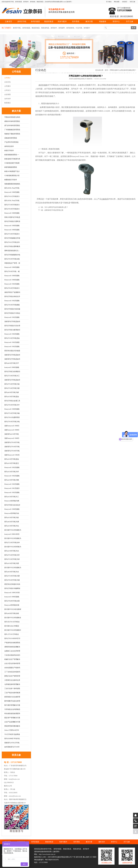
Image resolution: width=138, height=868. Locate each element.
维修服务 (103, 21)
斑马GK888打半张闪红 (12, 739)
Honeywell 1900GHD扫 (12, 593)
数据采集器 (49, 21)
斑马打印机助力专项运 (12, 313)
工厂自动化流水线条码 (12, 672)
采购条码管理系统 (11, 138)
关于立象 (130, 21)
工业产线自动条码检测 (12, 693)
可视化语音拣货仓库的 (12, 117)
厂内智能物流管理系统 (12, 130)
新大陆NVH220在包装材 (13, 609)
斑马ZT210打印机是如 (12, 338)
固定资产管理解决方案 (12, 718)
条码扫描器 (35, 21)
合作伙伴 (8, 99)
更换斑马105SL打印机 (12, 743)
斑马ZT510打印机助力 (12, 205)
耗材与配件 (62, 21)
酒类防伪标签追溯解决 (12, 647)
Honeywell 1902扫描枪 (12, 284)
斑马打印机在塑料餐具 (12, 246)
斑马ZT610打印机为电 (12, 422)
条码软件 (54, 28)
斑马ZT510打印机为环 (12, 555)
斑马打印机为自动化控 (12, 505)
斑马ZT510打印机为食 (12, 384)
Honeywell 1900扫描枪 (12, 192)
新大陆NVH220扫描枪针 (13, 630)
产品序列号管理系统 (11, 142)
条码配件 (87, 28)
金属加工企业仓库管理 (12, 651)
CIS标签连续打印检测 (12, 163)
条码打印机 (22, 21)
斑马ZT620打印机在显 (12, 601)
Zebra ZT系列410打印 (12, 730)
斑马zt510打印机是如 (12, 397)
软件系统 (76, 21)
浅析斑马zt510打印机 (12, 434)
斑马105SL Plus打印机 (12, 188)
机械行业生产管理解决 (12, 659)
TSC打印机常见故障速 (12, 734)
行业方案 (79, 28)
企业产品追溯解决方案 (12, 722)
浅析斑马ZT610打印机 (12, 442)
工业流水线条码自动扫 (12, 655)
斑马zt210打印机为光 (12, 551)
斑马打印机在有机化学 (12, 296)
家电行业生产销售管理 (12, 676)
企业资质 (8, 95)
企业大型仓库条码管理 (12, 663)
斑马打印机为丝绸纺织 (12, 372)
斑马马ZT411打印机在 (12, 622)
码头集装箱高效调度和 (12, 714)
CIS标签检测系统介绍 (12, 176)
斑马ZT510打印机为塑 (12, 576)
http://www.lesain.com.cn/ (47, 854)
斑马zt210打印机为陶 (12, 480)
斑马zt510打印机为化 (12, 526)
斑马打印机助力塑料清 (12, 221)
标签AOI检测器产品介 (12, 171)
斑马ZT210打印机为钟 (12, 559)
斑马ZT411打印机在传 (12, 242)
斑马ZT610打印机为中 (12, 405)
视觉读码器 (45, 28)
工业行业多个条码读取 (12, 689)
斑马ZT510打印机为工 (12, 376)
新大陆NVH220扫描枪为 (13, 530)
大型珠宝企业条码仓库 (12, 680)
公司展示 (8, 86)
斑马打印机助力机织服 (12, 309)
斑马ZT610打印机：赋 (12, 271)
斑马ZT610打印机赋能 (12, 305)
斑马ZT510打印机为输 (12, 413)
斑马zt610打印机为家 (12, 392)
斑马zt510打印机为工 (12, 497)
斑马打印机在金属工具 (12, 401)
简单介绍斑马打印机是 (12, 217)
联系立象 (133, 2)
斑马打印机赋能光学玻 (12, 238)
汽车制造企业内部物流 (12, 709)
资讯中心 (116, 21)
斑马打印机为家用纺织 (12, 330)
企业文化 (8, 82)
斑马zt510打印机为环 (12, 472)
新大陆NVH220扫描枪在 (13, 618)
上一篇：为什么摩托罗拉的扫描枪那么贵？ (53, 207)
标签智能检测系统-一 (12, 155)
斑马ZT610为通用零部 (12, 417)
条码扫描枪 (113, 85)
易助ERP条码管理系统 (12, 121)
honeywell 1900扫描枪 (12, 367)
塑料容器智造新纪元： (12, 251)
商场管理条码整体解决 (12, 726)
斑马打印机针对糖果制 (12, 588)
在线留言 (125, 2)
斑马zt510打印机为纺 (12, 518)
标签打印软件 (9, 151)
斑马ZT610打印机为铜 (12, 580)
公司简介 (8, 78)
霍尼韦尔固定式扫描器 (12, 351)
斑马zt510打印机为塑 (12, 563)
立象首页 (8, 21)
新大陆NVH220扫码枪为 (13, 547)
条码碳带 (62, 28)
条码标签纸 (70, 28)
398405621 (10, 783)
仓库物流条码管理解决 (12, 684)
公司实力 (8, 90)
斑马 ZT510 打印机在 (12, 634)
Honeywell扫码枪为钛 (12, 513)
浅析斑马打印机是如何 (12, 322)
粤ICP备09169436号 (52, 860)
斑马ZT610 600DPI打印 (12, 638)
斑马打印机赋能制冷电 (12, 255)
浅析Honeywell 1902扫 (12, 455)
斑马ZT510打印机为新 (12, 388)
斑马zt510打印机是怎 (12, 463)
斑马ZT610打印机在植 (12, 259)
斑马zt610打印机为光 (12, 572)
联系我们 (8, 103)
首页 (106, 70)
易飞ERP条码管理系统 (12, 126)
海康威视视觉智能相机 (12, 184)
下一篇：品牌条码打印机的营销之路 (51, 210)
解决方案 (89, 21)
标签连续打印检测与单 (12, 159)
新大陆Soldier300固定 (12, 626)
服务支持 (102, 842)
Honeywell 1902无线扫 (12, 488)
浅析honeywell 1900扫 (12, 426)
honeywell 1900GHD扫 (12, 534)
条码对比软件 (9, 146)
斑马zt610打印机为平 (12, 363)
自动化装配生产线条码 (12, 668)
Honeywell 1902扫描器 (12, 342)
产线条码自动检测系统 (12, 643)
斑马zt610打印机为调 (12, 522)
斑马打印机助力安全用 (12, 326)
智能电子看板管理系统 (12, 134)
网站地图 (117, 2)
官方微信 (109, 2)
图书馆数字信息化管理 (12, 701)
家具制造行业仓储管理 (12, 697)
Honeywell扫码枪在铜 (12, 605)
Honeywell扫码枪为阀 (12, 501)
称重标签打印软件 (11, 180)
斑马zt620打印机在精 (12, 613)
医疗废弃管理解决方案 (12, 705)
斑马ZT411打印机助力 (12, 196)
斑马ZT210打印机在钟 (12, 543)
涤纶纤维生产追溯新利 (12, 292)
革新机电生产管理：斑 (12, 263)
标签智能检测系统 (11, 167)
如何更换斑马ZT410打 (12, 747)
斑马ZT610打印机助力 (12, 209)
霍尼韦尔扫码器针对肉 (12, 584)
